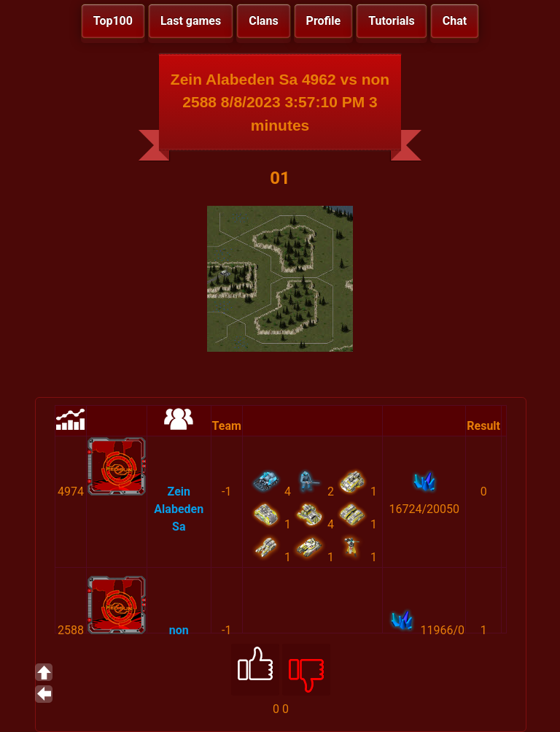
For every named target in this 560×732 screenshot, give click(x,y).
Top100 (113, 21)
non (179, 630)
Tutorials (392, 21)
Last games (191, 21)
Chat (455, 21)
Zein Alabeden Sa (179, 509)
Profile (324, 21)
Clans (263, 21)
